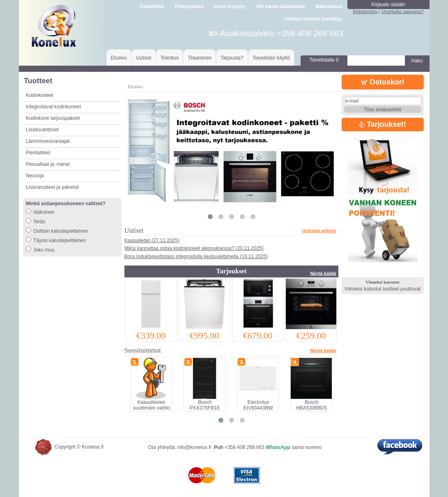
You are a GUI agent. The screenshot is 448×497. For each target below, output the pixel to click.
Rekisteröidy (365, 11)
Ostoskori (383, 82)
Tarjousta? (232, 58)
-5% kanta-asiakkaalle (280, 7)
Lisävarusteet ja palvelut (52, 187)
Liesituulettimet (42, 130)
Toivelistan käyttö (271, 58)
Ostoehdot (152, 7)
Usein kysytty (229, 7)
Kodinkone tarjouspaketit (53, 118)
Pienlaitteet (38, 153)
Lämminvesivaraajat (48, 141)
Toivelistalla (324, 60)
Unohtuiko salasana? (403, 11)
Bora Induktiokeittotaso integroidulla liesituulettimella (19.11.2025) (196, 257)
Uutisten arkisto (319, 231)
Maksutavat (329, 7)
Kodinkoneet (40, 95)
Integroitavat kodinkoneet (53, 107)
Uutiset (144, 58)
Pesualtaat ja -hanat (48, 164)
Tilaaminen (200, 58)
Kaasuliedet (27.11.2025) (152, 240)
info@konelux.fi (194, 447)
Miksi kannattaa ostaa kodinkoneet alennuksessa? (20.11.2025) (194, 248)
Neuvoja (35, 176)
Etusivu (119, 58)
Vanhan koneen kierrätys (313, 19)
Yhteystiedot (189, 7)
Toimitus (170, 58)
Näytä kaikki (323, 273)
